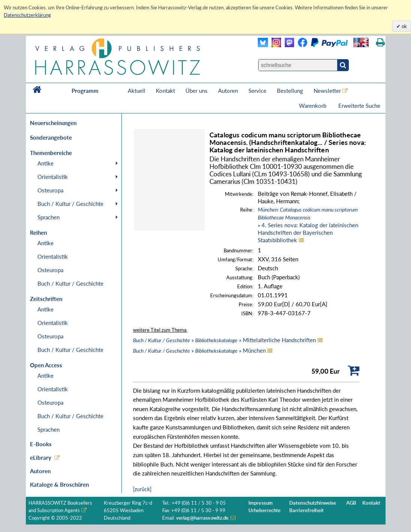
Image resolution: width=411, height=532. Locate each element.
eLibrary (41, 457)
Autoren (228, 91)
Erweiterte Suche (359, 106)
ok (404, 26)
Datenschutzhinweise (313, 503)
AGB (351, 503)
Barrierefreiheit (306, 510)
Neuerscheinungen (53, 123)
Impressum (261, 503)
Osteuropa (50, 190)
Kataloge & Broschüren (59, 484)
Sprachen (49, 217)
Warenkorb (313, 106)
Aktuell (137, 91)
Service (257, 91)
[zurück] (142, 489)
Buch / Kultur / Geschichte (70, 204)
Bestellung (290, 91)
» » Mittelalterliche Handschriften (224, 340)
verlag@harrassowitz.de (203, 518)
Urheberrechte (265, 510)
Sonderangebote (51, 137)
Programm (85, 91)
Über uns (197, 91)
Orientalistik (53, 177)
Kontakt (165, 91)
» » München (199, 350)
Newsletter (327, 91)
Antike (46, 163)
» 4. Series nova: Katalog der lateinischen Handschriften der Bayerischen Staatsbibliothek (308, 225)
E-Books (41, 444)
